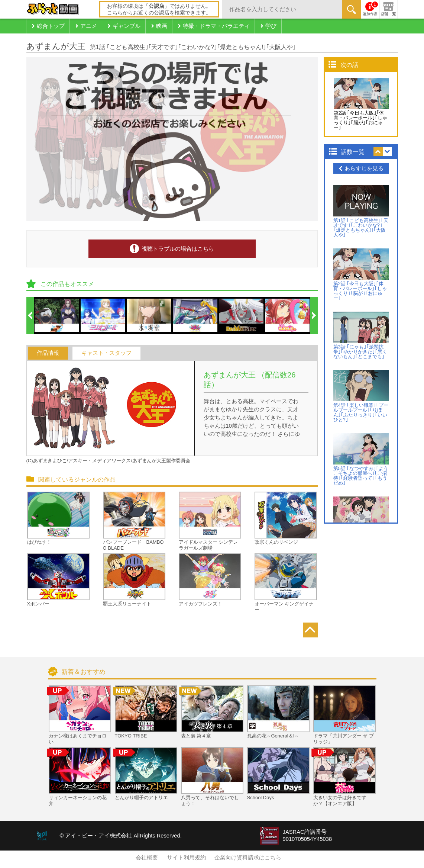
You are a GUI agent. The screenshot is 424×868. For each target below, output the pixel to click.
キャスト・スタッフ (106, 353)
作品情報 (48, 353)
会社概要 (147, 858)
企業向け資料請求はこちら (248, 858)
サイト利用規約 (186, 858)
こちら (115, 13)
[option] (57, 315)
